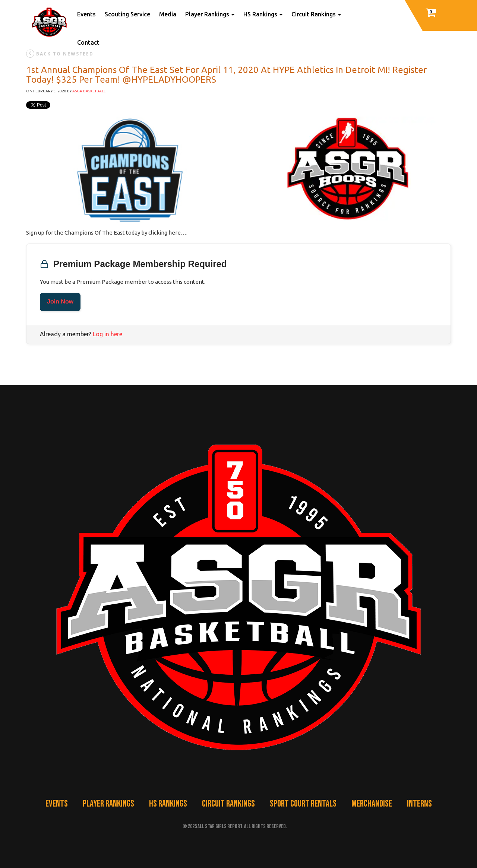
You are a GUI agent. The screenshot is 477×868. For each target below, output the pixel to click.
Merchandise (372, 804)
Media (168, 14)
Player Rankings (210, 14)
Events (86, 14)
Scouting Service (127, 14)
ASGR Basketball (89, 91)
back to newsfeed (60, 54)
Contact (88, 42)
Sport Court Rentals (303, 804)
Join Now (60, 302)
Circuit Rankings (316, 14)
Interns (419, 804)
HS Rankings (263, 14)
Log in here (108, 334)
